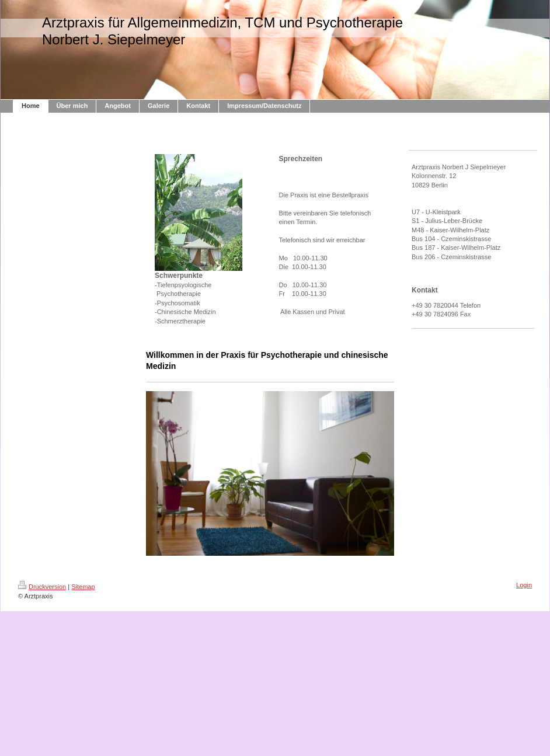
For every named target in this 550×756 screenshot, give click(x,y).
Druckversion (42, 587)
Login (524, 585)
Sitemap (83, 587)
